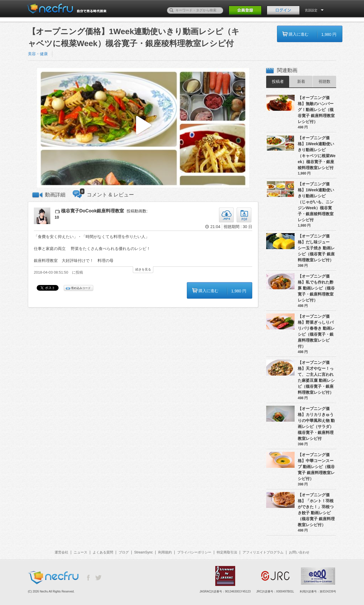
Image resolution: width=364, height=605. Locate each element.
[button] (143, 128)
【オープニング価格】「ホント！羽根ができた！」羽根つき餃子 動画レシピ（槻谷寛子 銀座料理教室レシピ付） (316, 510)
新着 (301, 81)
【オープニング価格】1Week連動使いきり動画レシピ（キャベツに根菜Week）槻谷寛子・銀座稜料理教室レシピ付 (317, 153)
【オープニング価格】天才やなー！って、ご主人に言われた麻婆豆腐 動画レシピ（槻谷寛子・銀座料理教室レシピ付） (316, 377)
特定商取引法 (227, 552)
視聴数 (324, 81)
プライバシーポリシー (194, 552)
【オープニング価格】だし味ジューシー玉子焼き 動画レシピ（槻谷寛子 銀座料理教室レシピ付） (316, 248)
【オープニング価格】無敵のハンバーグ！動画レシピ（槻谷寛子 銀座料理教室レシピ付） (316, 110)
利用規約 (165, 552)
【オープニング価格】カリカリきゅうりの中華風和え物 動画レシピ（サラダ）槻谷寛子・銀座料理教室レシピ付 (316, 424)
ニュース (80, 552)
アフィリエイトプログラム (263, 552)
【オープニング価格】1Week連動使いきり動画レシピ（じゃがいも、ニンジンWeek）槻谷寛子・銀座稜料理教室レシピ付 (316, 202)
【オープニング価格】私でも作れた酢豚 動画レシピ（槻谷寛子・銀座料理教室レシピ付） (316, 288)
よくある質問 (103, 552)
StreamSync (143, 552)
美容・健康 (38, 54)
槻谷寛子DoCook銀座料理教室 (93, 211)
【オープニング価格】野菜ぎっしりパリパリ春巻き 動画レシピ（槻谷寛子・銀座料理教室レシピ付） (316, 331)
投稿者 (278, 81)
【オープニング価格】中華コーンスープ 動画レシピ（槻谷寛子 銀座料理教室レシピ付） (316, 467)
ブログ (124, 552)
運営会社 (61, 552)
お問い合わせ (299, 552)
